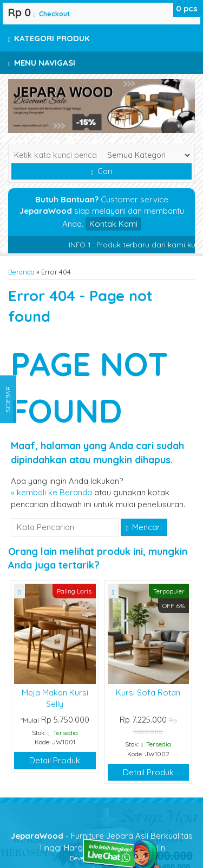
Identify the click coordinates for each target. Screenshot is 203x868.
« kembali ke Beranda (51, 492)
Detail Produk (55, 760)
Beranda (21, 272)
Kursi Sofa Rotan (148, 693)
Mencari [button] (144, 527)
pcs (187, 8)
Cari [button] (101, 171)
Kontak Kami (113, 224)
